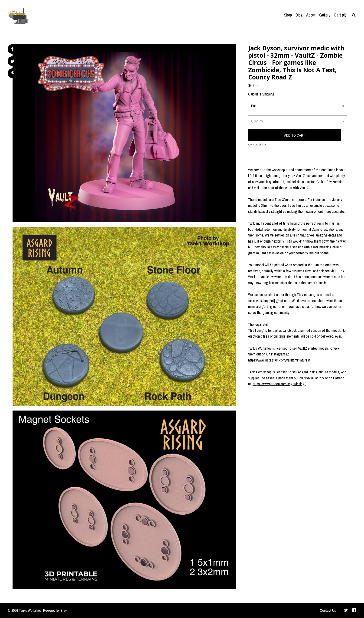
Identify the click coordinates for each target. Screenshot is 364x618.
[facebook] (354, 611)
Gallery (325, 15)
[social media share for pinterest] (13, 74)
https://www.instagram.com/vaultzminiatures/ (279, 360)
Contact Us (328, 610)
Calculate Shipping (261, 94)
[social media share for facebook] (12, 49)
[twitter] (346, 611)
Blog (299, 15)
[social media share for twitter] (13, 62)
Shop (288, 15)
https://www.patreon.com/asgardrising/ (279, 384)
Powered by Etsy (55, 610)
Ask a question (257, 145)
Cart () (340, 15)
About (311, 15)
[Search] (354, 16)
